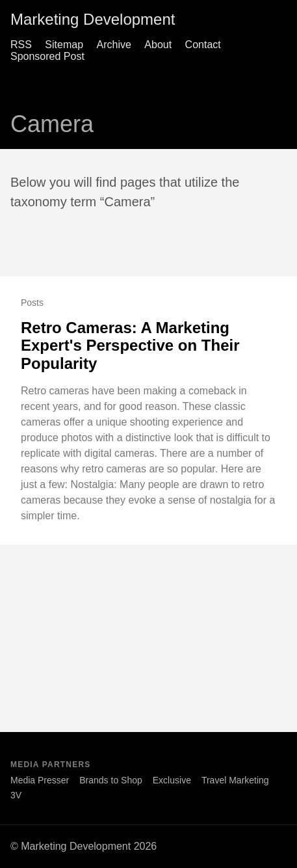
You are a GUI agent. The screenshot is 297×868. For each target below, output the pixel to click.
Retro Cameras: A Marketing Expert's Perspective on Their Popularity (130, 346)
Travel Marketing (235, 780)
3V (16, 795)
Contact (203, 45)
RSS (21, 45)
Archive (114, 45)
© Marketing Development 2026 (84, 846)
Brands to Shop (111, 780)
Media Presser (40, 780)
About (158, 45)
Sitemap (64, 45)
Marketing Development (93, 19)
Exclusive (172, 780)
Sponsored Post (47, 56)
